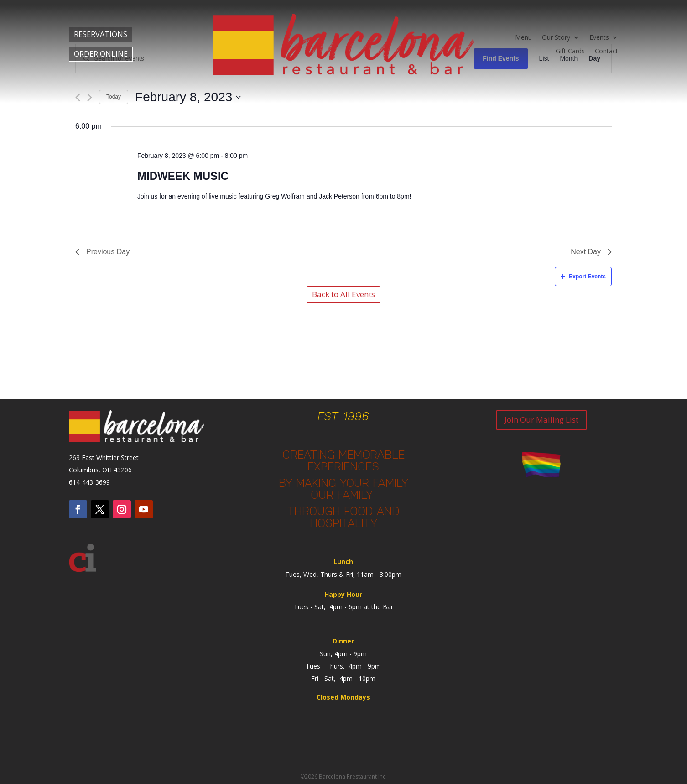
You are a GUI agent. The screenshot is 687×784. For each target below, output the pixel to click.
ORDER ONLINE (101, 54)
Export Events (583, 277)
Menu (523, 38)
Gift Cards (570, 52)
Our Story (556, 38)
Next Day (591, 252)
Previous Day (102, 252)
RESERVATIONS (101, 34)
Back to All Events (343, 294)
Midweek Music (183, 176)
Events (599, 38)
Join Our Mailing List (541, 420)
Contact (606, 52)
